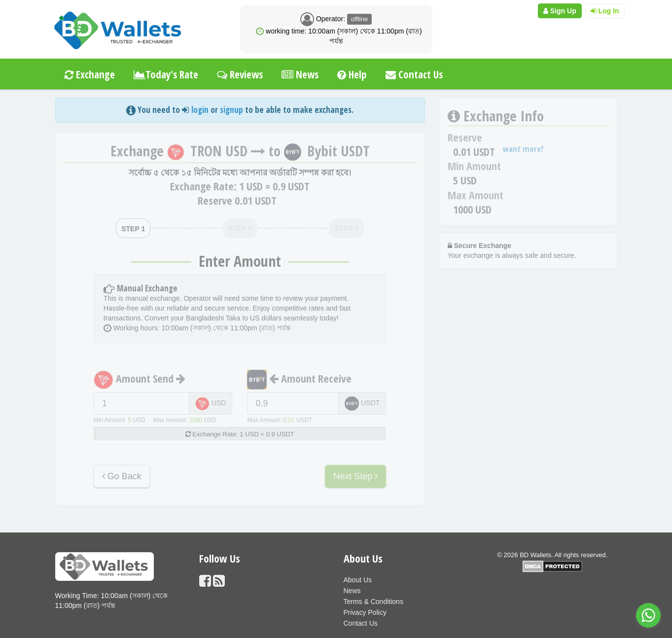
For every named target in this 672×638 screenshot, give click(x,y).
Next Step (355, 476)
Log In (605, 11)
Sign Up (560, 11)
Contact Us (414, 74)
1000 (195, 420)
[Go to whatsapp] (648, 615)
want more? (523, 149)
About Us (358, 580)
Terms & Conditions (373, 602)
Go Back (122, 476)
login (200, 110)
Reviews (240, 74)
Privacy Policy (365, 612)
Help (352, 74)
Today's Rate (166, 74)
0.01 (289, 420)
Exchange (89, 74)
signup (231, 110)
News (300, 74)
